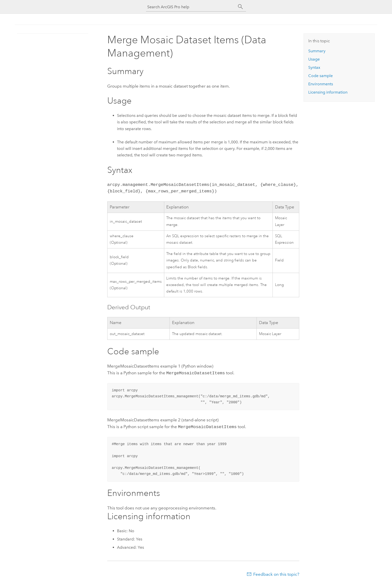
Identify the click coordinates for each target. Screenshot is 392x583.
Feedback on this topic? (276, 573)
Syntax (314, 67)
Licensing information (328, 92)
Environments (321, 84)
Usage (314, 59)
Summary (317, 51)
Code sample (320, 76)
